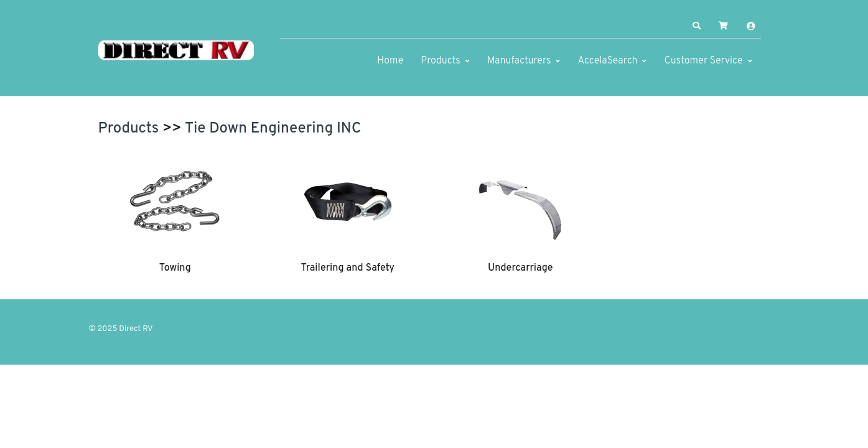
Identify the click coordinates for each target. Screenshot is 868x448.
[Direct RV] (176, 51)
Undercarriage (520, 268)
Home (390, 61)
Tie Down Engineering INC (273, 129)
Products (440, 61)
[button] (696, 26)
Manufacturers (519, 61)
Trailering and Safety (348, 268)
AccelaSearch (607, 61)
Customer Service (703, 61)
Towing (175, 268)
